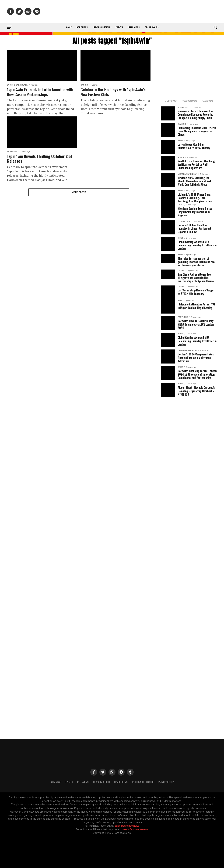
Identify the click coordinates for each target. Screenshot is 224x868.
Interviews (134, 27)
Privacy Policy (166, 782)
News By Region (101, 782)
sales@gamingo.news (127, 826)
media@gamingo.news (135, 830)
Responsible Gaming (143, 782)
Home (69, 27)
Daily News (82, 27)
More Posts (79, 192)
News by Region (102, 27)
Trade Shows (152, 27)
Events (119, 27)
